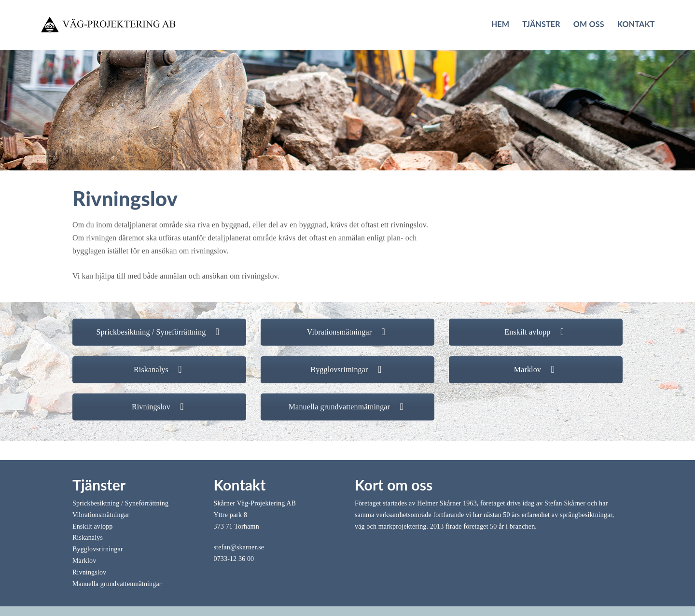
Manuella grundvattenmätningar (348, 407)
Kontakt (636, 24)
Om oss (589, 24)
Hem (500, 24)
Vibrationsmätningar (348, 332)
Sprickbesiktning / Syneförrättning (160, 332)
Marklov (536, 370)
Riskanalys (159, 370)
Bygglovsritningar (347, 370)
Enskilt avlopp (535, 332)
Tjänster (541, 24)
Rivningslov (159, 407)
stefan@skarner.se (239, 547)
